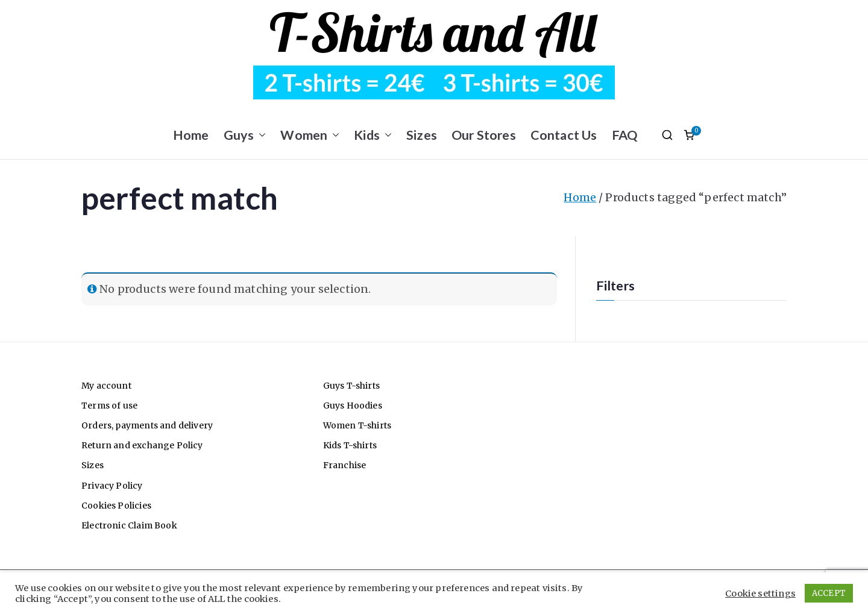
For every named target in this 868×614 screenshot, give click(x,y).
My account (106, 386)
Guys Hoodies (353, 406)
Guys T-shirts (351, 386)
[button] (260, 135)
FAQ (625, 135)
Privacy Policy (112, 486)
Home (191, 135)
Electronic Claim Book (129, 525)
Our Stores (484, 135)
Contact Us (564, 135)
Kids (373, 135)
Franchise (345, 465)
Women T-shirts (357, 425)
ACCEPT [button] (829, 593)
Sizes (422, 135)
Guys (245, 135)
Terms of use (109, 406)
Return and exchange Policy (142, 445)
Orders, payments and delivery (147, 425)
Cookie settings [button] (760, 594)
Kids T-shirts (350, 445)
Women (310, 135)
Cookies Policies (116, 506)
